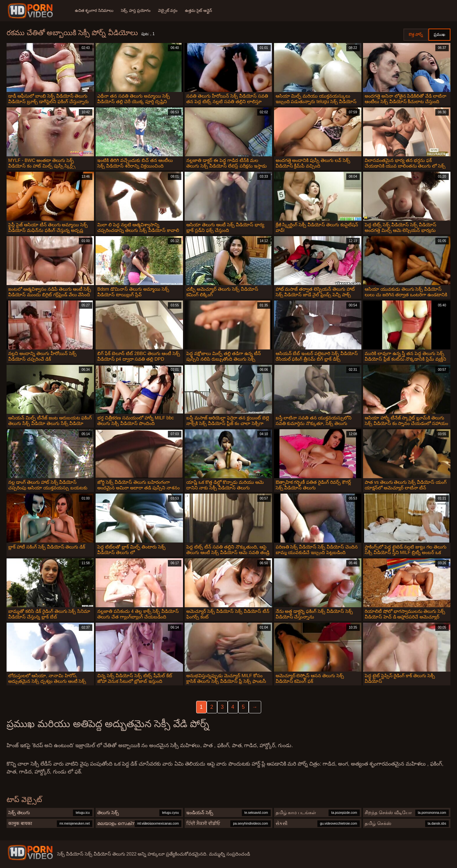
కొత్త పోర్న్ (416, 34)
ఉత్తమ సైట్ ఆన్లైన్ (199, 11)
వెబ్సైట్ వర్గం (168, 11)
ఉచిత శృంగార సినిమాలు (94, 11)
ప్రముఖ (439, 34)
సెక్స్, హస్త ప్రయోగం (136, 11)
